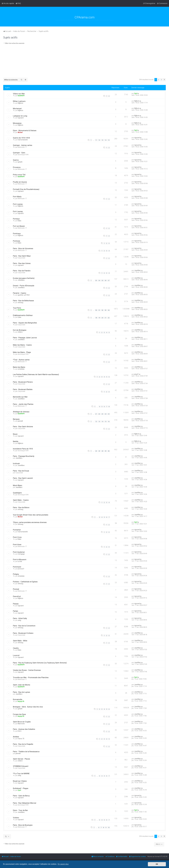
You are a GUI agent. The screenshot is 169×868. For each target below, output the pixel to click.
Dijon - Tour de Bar (20, 810)
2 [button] (159, 80)
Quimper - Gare (19, 153)
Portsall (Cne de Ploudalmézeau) (26, 189)
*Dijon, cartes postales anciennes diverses (30, 522)
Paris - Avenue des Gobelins (24, 729)
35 (102, 280)
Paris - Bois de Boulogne (23, 825)
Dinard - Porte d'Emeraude (24, 286)
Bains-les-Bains (19, 367)
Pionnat (16, 589)
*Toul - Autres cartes (21, 360)
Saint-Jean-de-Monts (22, 685)
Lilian (20, 317)
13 (102, 140)
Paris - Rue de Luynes (21, 692)
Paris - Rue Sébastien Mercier (25, 803)
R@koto (20, 103)
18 (96, 318)
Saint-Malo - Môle (20, 641)
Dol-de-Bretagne (20, 330)
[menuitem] (18, 3)
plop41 (137, 374)
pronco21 (21, 569)
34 (99, 280)
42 (96, 451)
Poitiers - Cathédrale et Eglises (25, 582)
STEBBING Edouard (21, 766)
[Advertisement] (84, 62)
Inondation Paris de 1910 (23, 449)
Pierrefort (17, 596)
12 (99, 140)
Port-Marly (17, 197)
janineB (20, 421)
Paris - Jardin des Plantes (23, 404)
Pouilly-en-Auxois (20, 182)
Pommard (17, 567)
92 (102, 310)
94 (109, 310)
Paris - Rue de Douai (21, 471)
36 (106, 280)
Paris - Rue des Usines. (22, 263)
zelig (19, 620)
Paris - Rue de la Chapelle (23, 744)
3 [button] (161, 80)
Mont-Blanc (18, 485)
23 (102, 414)
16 (109, 422)
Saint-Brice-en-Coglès (22, 722)
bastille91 (21, 96)
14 (106, 140)
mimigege (21, 554)
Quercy (16, 160)
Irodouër (16, 463)
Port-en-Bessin (19, 226)
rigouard (21, 118)
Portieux (16, 219)
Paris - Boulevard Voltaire (23, 633)
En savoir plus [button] (63, 864)
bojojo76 (21, 701)
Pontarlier (17, 530)
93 (106, 310)
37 (109, 280)
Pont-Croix (17, 537)
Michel (20, 132)
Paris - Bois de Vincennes (23, 248)
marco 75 (21, 739)
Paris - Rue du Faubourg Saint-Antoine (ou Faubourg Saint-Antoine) (40, 663)
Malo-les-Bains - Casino (22, 345)
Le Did (20, 561)
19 (99, 318)
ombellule (21, 369)
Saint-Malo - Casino (21, 500)
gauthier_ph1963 (24, 295)
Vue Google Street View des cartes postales (31, 515)
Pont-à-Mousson (20, 559)
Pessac (16, 604)
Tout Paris (17, 308)
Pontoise (16, 241)
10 (109, 827)
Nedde (16, 441)
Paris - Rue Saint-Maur (22, 256)
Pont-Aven (17, 545)
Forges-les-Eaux (19, 714)
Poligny (16, 574)
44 (102, 451)
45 (106, 451)
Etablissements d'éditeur (23, 315)
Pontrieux (17, 233)
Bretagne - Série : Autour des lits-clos (28, 707)
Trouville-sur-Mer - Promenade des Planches (31, 677)
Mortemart (17, 109)
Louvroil (16, 655)
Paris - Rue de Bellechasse (23, 301)
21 (106, 318)
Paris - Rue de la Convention (24, 626)
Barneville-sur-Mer (20, 397)
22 (109, 318)
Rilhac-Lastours (19, 101)
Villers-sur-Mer (19, 94)
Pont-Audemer (19, 552)
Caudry (16, 648)
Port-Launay (18, 211)
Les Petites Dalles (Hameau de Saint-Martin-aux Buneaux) (36, 374)
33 (96, 280)
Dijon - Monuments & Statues (25, 130)
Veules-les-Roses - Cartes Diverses (27, 670)
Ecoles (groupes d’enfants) (24, 278)
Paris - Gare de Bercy (21, 796)
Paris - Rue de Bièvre (21, 507)
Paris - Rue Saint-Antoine (23, 427)
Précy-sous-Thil (19, 175)
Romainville (18, 699)
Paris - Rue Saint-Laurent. (23, 478)
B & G (20, 731)
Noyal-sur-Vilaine (20, 781)
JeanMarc (138, 270)
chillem (20, 332)
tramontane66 (23, 140)
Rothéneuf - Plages (21, 788)
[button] (164, 80)
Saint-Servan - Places (21, 759)
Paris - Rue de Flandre (22, 271)
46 (109, 451)
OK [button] (157, 864)
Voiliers (16, 818)
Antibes (16, 737)
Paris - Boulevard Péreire (23, 382)
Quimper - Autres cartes (23, 145)
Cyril (136, 93)
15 (109, 140)
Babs (20, 221)
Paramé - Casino (20, 293)
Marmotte (21, 724)
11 (96, 140)
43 (99, 451)
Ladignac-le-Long (20, 116)
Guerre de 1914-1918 (21, 138)
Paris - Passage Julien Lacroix (25, 338)
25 (109, 414)
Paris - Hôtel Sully (20, 618)
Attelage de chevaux (21, 412)
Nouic (15, 434)
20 (102, 318)
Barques (16, 419)
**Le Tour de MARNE (21, 773)
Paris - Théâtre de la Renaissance (26, 752)
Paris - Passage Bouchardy (24, 456)
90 (96, 310)
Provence (17, 167)
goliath (20, 162)
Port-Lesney (18, 204)
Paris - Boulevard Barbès (23, 389)
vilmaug (20, 303)
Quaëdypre (17, 493)
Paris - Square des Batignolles (25, 323)
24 (106, 414)
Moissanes (17, 123)
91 (99, 310)
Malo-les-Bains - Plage (22, 352)
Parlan (15, 611)
